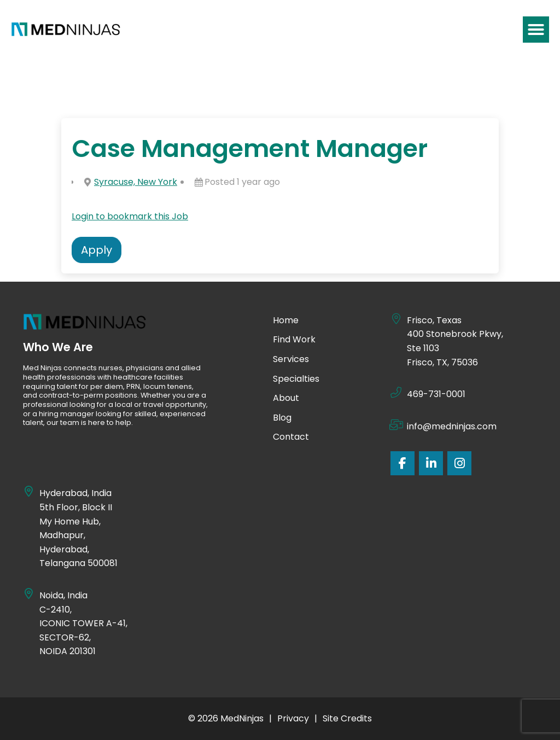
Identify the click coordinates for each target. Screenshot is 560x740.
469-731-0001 (436, 394)
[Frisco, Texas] (396, 319)
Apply (97, 250)
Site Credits (347, 718)
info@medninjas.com (452, 426)
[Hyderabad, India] (28, 492)
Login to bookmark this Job (130, 216)
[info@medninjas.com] (396, 425)
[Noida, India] (28, 594)
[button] (536, 30)
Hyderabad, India (75, 493)
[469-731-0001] (396, 393)
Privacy (293, 718)
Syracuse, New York (136, 182)
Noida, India (64, 595)
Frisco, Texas (434, 320)
